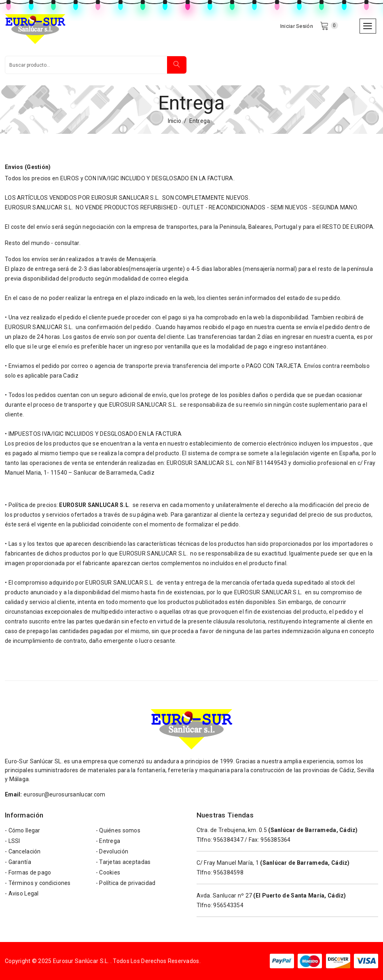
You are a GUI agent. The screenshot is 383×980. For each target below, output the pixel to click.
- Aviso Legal (22, 893)
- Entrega (108, 841)
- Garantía (18, 862)
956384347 (228, 840)
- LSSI (13, 841)
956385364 (276, 840)
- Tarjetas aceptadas (123, 862)
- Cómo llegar (23, 830)
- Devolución (112, 851)
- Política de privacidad (126, 883)
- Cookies (108, 872)
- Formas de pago (28, 872)
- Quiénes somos (118, 830)
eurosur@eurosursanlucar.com (65, 794)
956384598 (228, 872)
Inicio (175, 121)
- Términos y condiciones (38, 883)
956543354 (228, 905)
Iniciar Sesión (297, 26)
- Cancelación (23, 851)
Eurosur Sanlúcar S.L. (81, 961)
